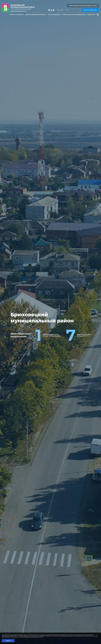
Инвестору (91, 15)
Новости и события (16, 15)
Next (96, 326)
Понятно (8, 641)
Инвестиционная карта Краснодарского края (83, 6)
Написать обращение (90, 10)
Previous (5, 326)
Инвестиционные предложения (74, 15)
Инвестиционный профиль (36, 15)
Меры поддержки (54, 15)
